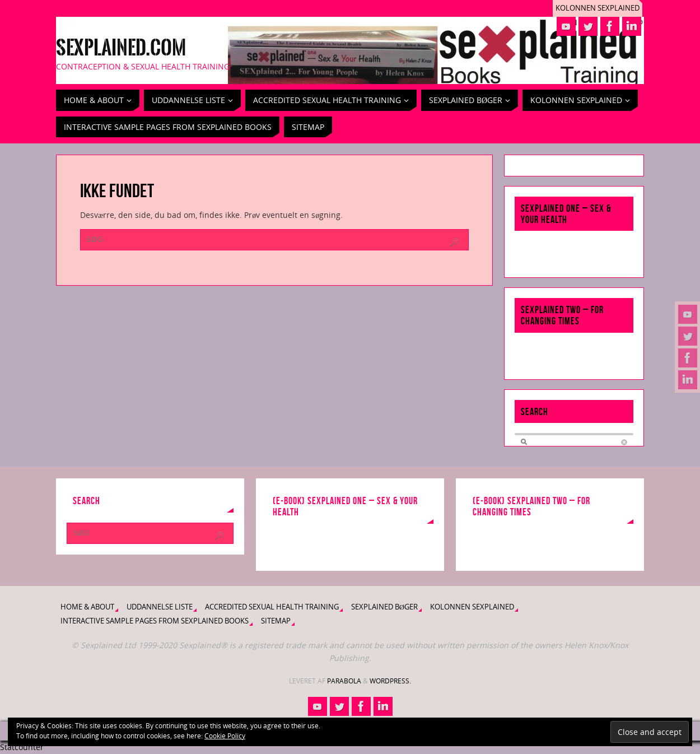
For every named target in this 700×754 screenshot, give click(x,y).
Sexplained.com (121, 48)
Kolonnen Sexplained (598, 8)
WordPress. (390, 681)
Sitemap (276, 621)
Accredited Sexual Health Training (272, 607)
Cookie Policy (225, 736)
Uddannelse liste (160, 607)
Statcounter (22, 747)
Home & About (87, 607)
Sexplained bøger (384, 607)
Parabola (344, 681)
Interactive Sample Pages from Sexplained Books (155, 621)
